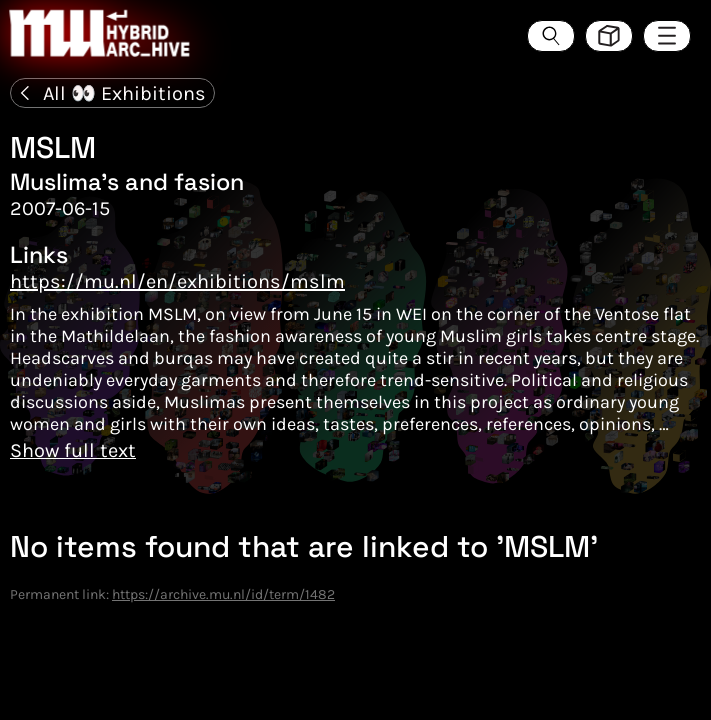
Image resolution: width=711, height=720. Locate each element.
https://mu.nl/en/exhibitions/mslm (177, 281)
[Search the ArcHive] (551, 36)
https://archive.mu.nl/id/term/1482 (223, 594)
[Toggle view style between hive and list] (609, 36)
